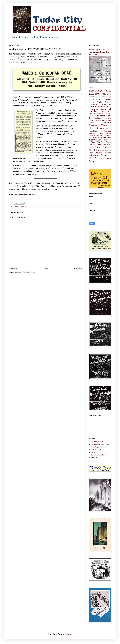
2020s (109, 97)
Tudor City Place (98, 142)
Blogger (69, 634)
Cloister (108, 102)
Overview (108, 120)
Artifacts (108, 100)
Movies (101, 120)
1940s (108, 91)
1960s (98, 94)
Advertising (95, 99)
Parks (91, 123)
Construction (107, 104)
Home (46, 269)
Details (91, 107)
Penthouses (107, 123)
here (26, 195)
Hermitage (101, 116)
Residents (93, 131)
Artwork (91, 102)
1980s (109, 94)
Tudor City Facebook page (100, 444)
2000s (95, 97)
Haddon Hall (105, 109)
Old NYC (94, 452)
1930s (100, 91)
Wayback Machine (20, 206)
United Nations (105, 150)
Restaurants (106, 131)
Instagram (99, 118)
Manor (95, 120)
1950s (91, 94)
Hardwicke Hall (97, 111)
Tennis (109, 135)
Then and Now (105, 138)
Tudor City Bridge (96, 140)
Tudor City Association (99, 447)
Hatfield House (104, 114)
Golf (97, 109)
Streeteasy (95, 458)
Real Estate (106, 129)
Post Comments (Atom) (26, 272)
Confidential (93, 104)
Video (91, 153)
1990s (91, 97)
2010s (102, 96)
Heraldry (92, 116)
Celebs (99, 102)
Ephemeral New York (98, 455)
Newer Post (13, 269)
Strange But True (100, 135)
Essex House (100, 107)
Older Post (78, 269)
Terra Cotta (93, 138)
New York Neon (96, 450)
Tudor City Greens (97, 442)
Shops (101, 133)
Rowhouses (93, 133)
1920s (92, 91)
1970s (104, 94)
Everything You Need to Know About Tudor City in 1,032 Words (100, 52)
